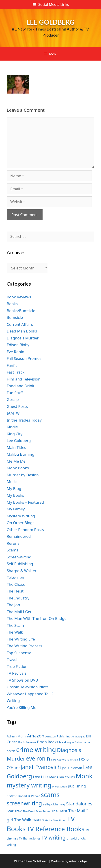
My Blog (14, 489)
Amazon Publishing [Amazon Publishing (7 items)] (58, 736)
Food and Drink (20, 386)
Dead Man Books (22, 331)
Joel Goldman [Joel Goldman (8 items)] (72, 768)
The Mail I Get (19, 612)
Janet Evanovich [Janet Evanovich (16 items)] (41, 767)
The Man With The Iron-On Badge (37, 618)
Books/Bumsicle (21, 311)
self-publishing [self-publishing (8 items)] (54, 804)
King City (15, 434)
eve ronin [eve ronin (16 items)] (38, 758)
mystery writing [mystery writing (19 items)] (29, 785)
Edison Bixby (18, 345)
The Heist (15, 591)
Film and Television (24, 379)
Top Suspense (19, 653)
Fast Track (16, 372)
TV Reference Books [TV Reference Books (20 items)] (56, 829)
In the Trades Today (24, 420)
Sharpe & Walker (22, 571)
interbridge (78, 861)
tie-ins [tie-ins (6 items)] (49, 820)
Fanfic (12, 365)
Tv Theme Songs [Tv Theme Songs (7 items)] (30, 838)
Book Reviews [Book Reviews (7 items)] (27, 742)
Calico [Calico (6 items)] (78, 742)
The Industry (18, 598)
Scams (12, 550)
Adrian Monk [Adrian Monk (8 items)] (16, 736)
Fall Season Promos (24, 358)
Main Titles (16, 447)
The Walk (15, 632)
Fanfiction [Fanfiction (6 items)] (72, 760)
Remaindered (19, 536)
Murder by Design (23, 475)
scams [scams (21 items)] (50, 795)
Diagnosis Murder (23, 338)
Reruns (13, 543)
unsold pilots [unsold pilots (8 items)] (76, 838)
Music (12, 482)
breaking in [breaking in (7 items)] (67, 742)
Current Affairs (20, 324)
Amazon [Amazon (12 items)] (36, 736)
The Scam (15, 625)
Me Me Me (16, 461)
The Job (13, 605)
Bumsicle (15, 317)
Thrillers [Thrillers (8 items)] (38, 820)
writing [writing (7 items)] (11, 845)
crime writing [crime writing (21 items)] (36, 749)
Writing (13, 701)
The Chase (16, 584)
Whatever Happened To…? (30, 694)
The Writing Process (24, 646)
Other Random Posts (25, 530)
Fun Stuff (15, 393)
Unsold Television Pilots (28, 687)
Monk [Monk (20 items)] (84, 776)
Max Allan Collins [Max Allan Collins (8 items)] (62, 777)
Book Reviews (19, 297)
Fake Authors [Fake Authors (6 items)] (59, 760)
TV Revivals (17, 673)
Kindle (12, 427)
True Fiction (17, 666)
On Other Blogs (20, 523)
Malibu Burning (21, 454)
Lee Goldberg (51, 22)
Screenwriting (19, 557)
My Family (16, 509)
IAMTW (13, 413)
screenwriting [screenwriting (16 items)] (24, 803)
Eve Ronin (15, 352)
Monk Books (18, 468)
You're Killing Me (21, 707)
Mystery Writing (21, 516)
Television (15, 577)
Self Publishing (20, 564)
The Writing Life (21, 639)
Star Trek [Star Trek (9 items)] (14, 811)
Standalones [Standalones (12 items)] (79, 804)
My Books (15, 495)
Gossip (13, 399)
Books (12, 304)
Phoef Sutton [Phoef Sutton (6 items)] (60, 787)
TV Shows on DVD (22, 680)
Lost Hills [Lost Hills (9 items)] (41, 777)
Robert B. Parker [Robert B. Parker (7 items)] (29, 796)
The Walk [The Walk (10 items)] (23, 820)
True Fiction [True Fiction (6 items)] (60, 820)
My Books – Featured (25, 502)
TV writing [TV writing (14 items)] (53, 838)
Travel (12, 659)
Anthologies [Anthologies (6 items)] (78, 737)
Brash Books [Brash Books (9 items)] (47, 742)
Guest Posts (17, 406)
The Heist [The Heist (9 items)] (59, 811)
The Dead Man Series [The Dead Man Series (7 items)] (37, 811)
